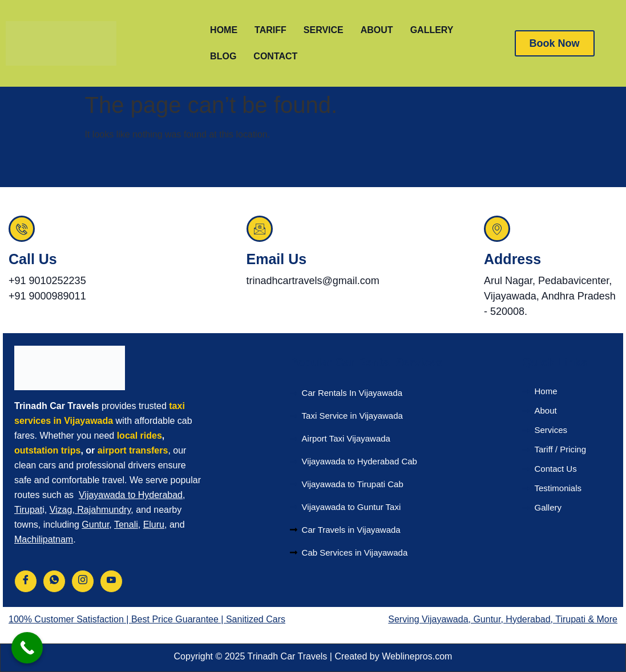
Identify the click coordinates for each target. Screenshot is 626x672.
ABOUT (377, 30)
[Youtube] (111, 581)
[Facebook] (26, 581)
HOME (224, 30)
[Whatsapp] (54, 581)
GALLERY (432, 30)
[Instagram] (83, 581)
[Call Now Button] (27, 648)
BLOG (223, 56)
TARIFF (270, 30)
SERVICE (324, 30)
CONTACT (275, 56)
